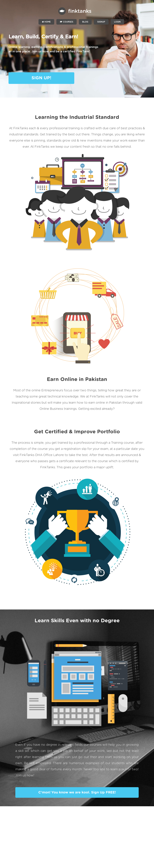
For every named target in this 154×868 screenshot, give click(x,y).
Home (46, 22)
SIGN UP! (41, 78)
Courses (67, 22)
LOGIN (117, 22)
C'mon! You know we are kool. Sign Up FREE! (77, 792)
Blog (85, 22)
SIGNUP (101, 22)
